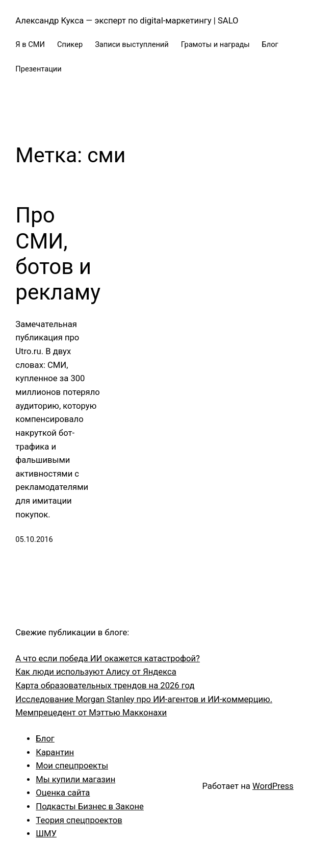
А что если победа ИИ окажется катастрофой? (108, 659)
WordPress (273, 786)
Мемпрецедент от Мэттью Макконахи (91, 713)
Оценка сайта (63, 793)
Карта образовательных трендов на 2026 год (105, 686)
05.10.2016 (34, 539)
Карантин (55, 752)
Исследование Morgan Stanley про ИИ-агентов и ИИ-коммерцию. (144, 699)
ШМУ (46, 834)
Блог (45, 739)
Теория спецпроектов (79, 820)
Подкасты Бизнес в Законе (90, 807)
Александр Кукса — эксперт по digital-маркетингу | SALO (127, 21)
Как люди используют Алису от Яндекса (96, 672)
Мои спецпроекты (72, 766)
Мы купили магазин (75, 779)
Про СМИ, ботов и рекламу (58, 254)
